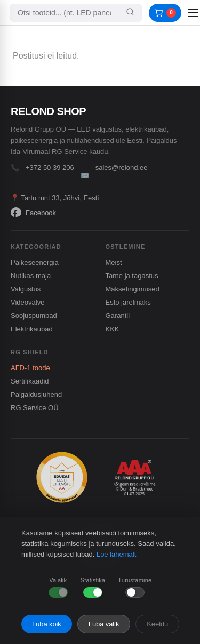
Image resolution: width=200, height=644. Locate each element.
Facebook (33, 213)
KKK (113, 329)
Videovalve (27, 302)
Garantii (118, 316)
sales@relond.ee (122, 168)
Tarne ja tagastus (132, 276)
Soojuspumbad (34, 316)
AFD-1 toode (30, 368)
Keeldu (157, 624)
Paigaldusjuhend (36, 394)
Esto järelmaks (128, 302)
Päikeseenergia (35, 262)
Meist (114, 262)
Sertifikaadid (30, 381)
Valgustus (26, 289)
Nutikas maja (31, 276)
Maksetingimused (133, 289)
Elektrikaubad (32, 329)
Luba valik (104, 624)
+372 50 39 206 (50, 168)
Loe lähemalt (116, 554)
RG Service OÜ (35, 408)
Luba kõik (47, 624)
